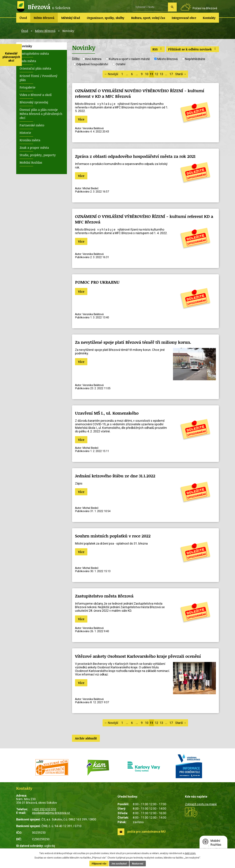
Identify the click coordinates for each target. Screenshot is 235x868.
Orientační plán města (35, 68)
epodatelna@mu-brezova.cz (51, 813)
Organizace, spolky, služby (106, 18)
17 (171, 74)
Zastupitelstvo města (34, 53)
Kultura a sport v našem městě (129, 59)
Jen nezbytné (119, 864)
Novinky (26, 46)
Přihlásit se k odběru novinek (193, 49)
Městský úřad (71, 18)
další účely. (190, 853)
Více (81, 119)
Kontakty (209, 18)
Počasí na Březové (205, 8)
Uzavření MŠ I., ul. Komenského (107, 413)
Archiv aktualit (86, 738)
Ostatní (121, 64)
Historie (25, 133)
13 (161, 74)
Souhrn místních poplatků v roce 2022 (113, 536)
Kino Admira (93, 59)
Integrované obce (184, 18)
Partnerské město (32, 125)
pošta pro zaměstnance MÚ (147, 832)
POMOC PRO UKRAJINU (97, 282)
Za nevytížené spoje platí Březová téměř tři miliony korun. (133, 342)
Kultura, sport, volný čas (148, 18)
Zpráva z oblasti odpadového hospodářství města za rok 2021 (135, 156)
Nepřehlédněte (195, 59)
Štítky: (76, 59)
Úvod (23, 18)
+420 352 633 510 (44, 809)
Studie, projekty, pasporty (38, 155)
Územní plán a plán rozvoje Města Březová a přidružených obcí (41, 114)
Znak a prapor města (34, 148)
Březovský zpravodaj (34, 102)
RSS (158, 49)
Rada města (28, 61)
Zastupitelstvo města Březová (104, 596)
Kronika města (30, 140)
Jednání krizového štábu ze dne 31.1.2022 (115, 476)
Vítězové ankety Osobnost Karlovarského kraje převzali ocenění (138, 656)
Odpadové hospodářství (92, 64)
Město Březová (44, 18)
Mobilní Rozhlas (31, 162)
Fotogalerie (27, 87)
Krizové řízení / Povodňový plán (38, 78)
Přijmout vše (99, 864)
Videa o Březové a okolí (36, 95)
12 (156, 74)
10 (147, 74)
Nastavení (138, 864)
